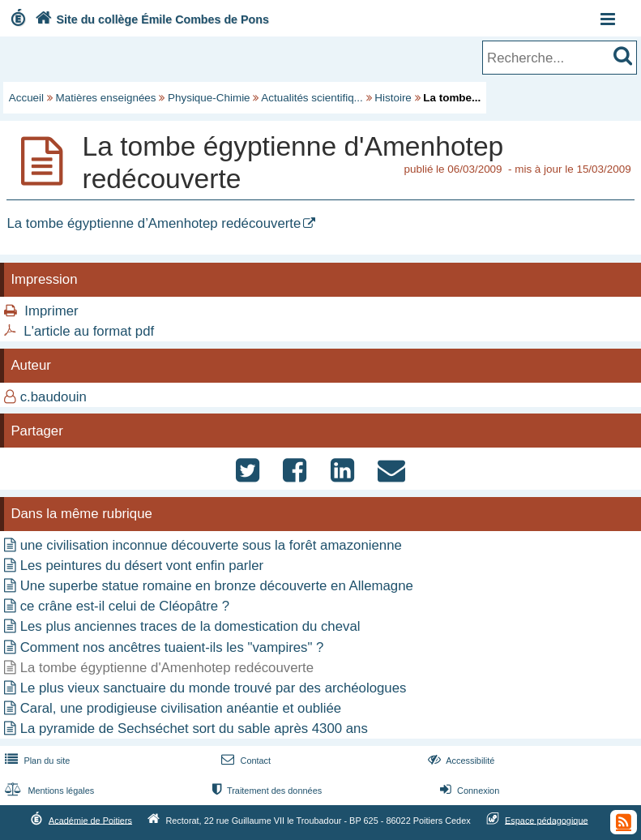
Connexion (468, 791)
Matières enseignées (106, 98)
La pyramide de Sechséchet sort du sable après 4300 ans (194, 729)
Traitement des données (265, 791)
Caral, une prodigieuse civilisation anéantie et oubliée (181, 708)
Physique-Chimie (209, 98)
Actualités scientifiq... (312, 98)
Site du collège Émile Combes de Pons (150, 19)
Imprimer (51, 311)
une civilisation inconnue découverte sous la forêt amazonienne (211, 545)
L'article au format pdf (89, 331)
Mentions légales (48, 791)
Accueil (26, 98)
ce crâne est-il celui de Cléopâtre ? (125, 606)
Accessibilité (460, 761)
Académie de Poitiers (90, 820)
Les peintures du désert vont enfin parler (142, 566)
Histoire (393, 98)
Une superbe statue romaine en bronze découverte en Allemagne (217, 586)
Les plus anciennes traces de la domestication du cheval (190, 626)
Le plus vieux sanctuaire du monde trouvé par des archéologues (214, 688)
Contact (244, 761)
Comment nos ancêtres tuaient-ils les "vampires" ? (172, 647)
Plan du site (36, 761)
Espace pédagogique (547, 820)
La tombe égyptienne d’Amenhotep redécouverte (154, 223)
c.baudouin (53, 397)
